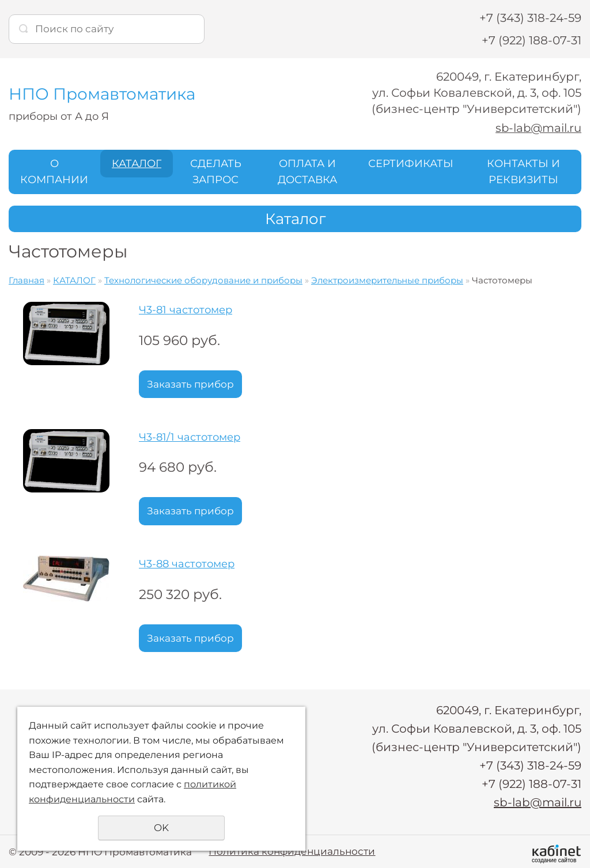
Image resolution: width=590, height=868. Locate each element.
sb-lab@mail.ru (538, 128)
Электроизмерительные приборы (387, 280)
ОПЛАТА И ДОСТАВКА (307, 171)
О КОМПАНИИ (54, 171)
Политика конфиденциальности (292, 851)
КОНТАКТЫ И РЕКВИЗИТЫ (523, 171)
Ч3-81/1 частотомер (190, 437)
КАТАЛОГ (137, 163)
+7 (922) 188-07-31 (532, 40)
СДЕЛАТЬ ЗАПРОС (216, 171)
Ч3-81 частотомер (186, 310)
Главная (27, 280)
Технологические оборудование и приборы (203, 280)
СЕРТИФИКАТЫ (411, 163)
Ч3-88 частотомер (187, 564)
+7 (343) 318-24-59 (530, 18)
